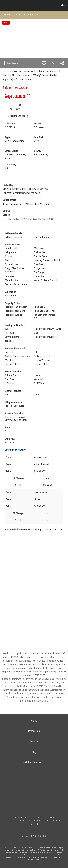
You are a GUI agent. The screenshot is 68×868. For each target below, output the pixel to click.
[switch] (44, 63)
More (63, 5)
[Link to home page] (20, 5)
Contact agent (12, 63)
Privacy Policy (44, 818)
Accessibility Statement (23, 821)
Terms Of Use (21, 818)
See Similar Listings (16, 116)
